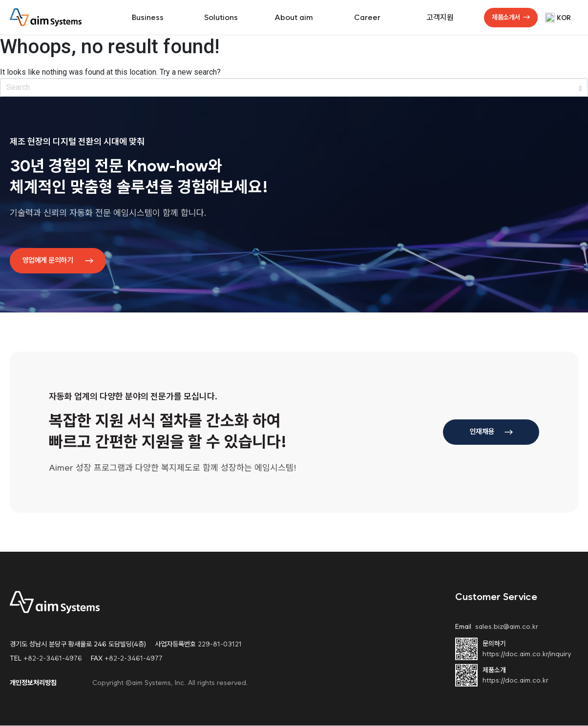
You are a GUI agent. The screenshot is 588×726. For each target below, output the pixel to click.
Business (148, 17)
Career (367, 17)
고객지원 (440, 17)
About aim (294, 17)
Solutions (221, 17)
